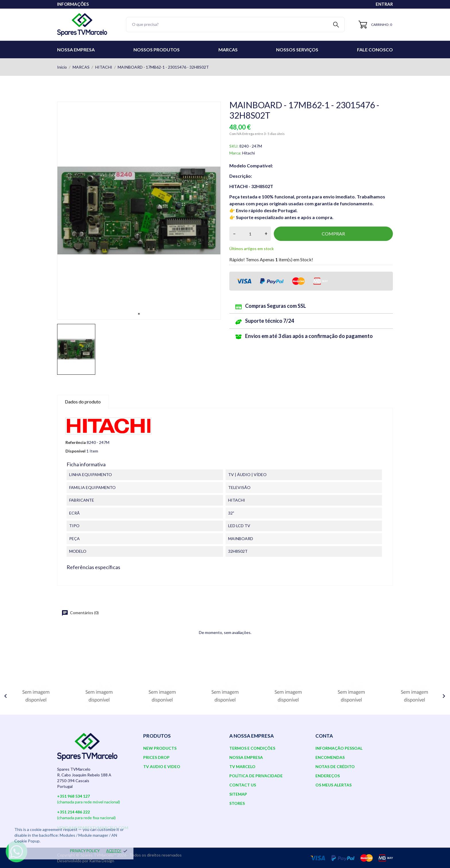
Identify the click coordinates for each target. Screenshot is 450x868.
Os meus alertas (333, 785)
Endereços (328, 776)
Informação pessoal (339, 748)
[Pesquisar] (235, 25)
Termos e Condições (252, 748)
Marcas (228, 50)
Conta (324, 736)
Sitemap (238, 794)
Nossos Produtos (157, 50)
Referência (76, 442)
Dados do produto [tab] (83, 402)
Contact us (243, 785)
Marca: (235, 153)
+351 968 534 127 (73, 796)
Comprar (333, 234)
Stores (237, 803)
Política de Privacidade (256, 776)
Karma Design (102, 861)
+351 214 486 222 (73, 812)
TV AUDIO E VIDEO (162, 766)
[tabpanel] (139, 211)
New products (160, 748)
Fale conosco (375, 50)
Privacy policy (85, 851)
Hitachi (249, 153)
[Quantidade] (250, 234)
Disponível (75, 451)
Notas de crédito (335, 766)
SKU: (234, 146)
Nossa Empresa (76, 50)
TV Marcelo (242, 766)
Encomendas (330, 757)
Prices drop (156, 757)
